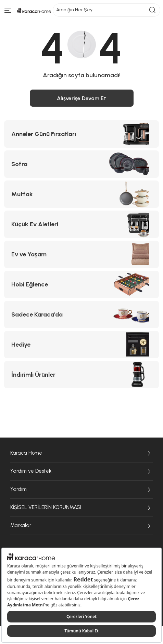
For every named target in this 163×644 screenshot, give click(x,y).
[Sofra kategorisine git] (81, 164)
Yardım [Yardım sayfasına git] (81, 489)
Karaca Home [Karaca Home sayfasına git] (81, 453)
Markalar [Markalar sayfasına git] (81, 526)
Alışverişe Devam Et (81, 98)
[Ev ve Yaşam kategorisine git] (81, 254)
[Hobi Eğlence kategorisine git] (81, 284)
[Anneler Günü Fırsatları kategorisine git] (81, 134)
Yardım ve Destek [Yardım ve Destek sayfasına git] (81, 471)
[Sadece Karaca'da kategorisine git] (81, 314)
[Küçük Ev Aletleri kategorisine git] (81, 224)
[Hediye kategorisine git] (81, 345)
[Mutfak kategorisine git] (81, 194)
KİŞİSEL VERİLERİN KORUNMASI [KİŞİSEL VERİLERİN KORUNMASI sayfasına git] (81, 508)
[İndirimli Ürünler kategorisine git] (81, 375)
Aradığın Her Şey (106, 10)
